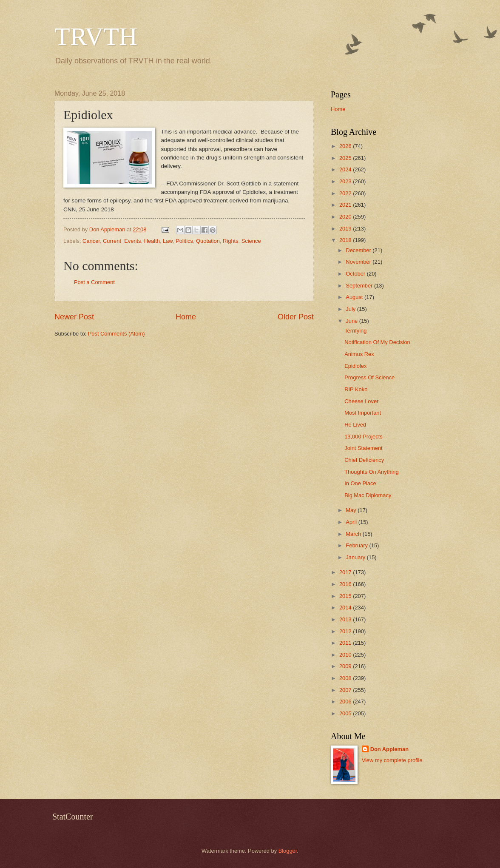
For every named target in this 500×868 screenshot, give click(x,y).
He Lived (355, 425)
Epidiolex (355, 366)
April (352, 522)
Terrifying (355, 331)
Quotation (208, 241)
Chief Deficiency (364, 460)
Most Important (363, 413)
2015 (346, 596)
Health (152, 241)
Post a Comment (94, 282)
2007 (346, 690)
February (357, 545)
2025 (346, 158)
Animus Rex (359, 354)
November (359, 262)
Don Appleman (389, 749)
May (352, 510)
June (352, 321)
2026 (346, 146)
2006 (346, 702)
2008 (346, 678)
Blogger (288, 851)
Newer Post (74, 317)
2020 (346, 217)
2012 (346, 631)
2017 (346, 572)
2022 (346, 193)
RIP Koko (356, 389)
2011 (346, 643)
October (356, 274)
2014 (346, 608)
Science (251, 241)
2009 (346, 666)
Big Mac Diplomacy (368, 495)
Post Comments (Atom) (116, 334)
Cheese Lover (361, 401)
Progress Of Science (369, 377)
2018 (346, 240)
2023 (346, 181)
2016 (346, 584)
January (356, 557)
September (360, 286)
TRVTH (96, 37)
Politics (184, 241)
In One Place (360, 483)
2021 (346, 205)
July (351, 309)
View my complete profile (392, 760)
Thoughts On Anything (371, 472)
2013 (346, 619)
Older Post (296, 317)
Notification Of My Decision (377, 342)
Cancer (91, 241)
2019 (346, 229)
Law (168, 241)
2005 (346, 713)
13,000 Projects (363, 437)
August (355, 297)
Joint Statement (363, 448)
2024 (346, 169)
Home (186, 317)
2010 (346, 655)
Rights (231, 241)
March (354, 534)
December (359, 250)
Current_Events (122, 241)
